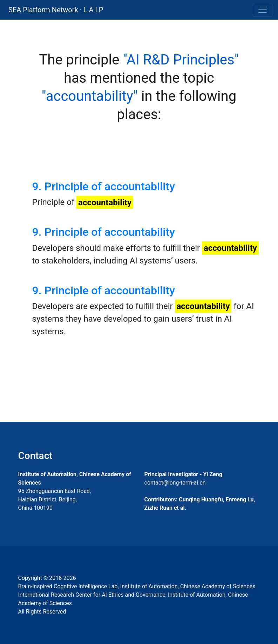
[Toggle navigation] (263, 10)
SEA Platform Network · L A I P (56, 10)
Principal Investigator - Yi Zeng (183, 474)
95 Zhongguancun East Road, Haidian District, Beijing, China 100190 (55, 499)
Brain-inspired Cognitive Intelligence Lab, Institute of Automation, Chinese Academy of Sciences (137, 586)
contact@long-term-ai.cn (175, 483)
